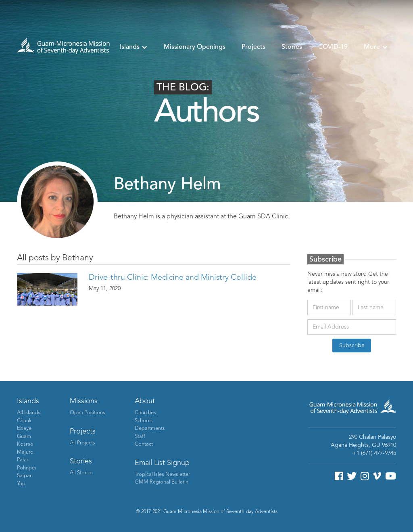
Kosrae (25, 444)
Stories (292, 47)
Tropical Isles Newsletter (162, 474)
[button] (134, 47)
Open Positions (88, 413)
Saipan (25, 476)
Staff (140, 437)
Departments (150, 428)
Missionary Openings (195, 47)
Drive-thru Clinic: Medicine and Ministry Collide (173, 278)
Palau (23, 460)
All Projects (82, 443)
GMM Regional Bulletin (162, 482)
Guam (24, 437)
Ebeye (24, 428)
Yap (21, 484)
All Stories (81, 473)
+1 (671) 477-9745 (374, 453)
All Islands (29, 413)
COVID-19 (333, 47)
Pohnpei (26, 468)
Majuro (25, 452)
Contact (144, 444)
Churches (145, 413)
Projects (253, 47)
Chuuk (24, 421)
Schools (144, 421)
